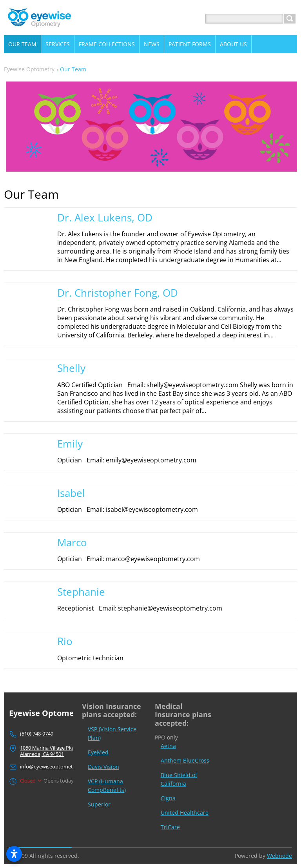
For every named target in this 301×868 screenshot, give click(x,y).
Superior (99, 804)
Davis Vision (103, 767)
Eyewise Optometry (29, 69)
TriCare (170, 827)
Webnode (279, 856)
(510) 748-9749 (37, 734)
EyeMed (98, 752)
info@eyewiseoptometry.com (54, 767)
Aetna (168, 746)
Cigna (168, 798)
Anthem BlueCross (185, 760)
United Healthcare (185, 813)
